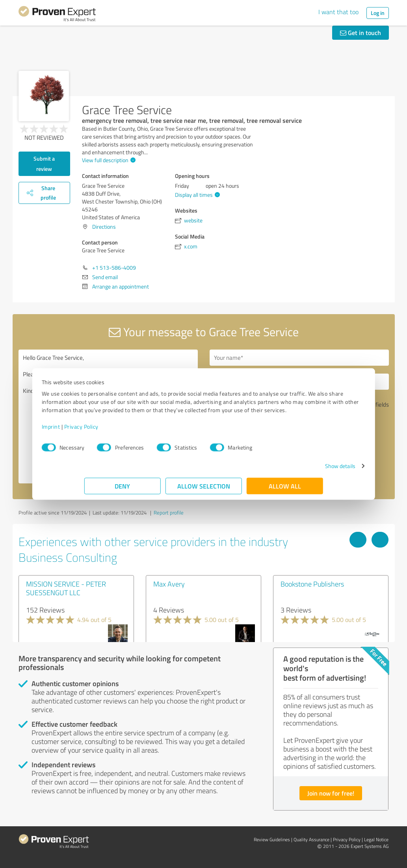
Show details (297, 470)
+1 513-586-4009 (114, 267)
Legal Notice (376, 839)
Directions (104, 227)
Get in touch (361, 32)
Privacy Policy (124, 430)
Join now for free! (331, 793)
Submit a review (44, 164)
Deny (122, 490)
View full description (108, 160)
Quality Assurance (311, 839)
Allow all (285, 490)
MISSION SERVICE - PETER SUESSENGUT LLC (66, 588)
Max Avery (169, 584)
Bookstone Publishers (312, 584)
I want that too (338, 12)
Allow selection (204, 490)
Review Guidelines (272, 839)
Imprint (94, 430)
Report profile (169, 513)
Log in (378, 13)
